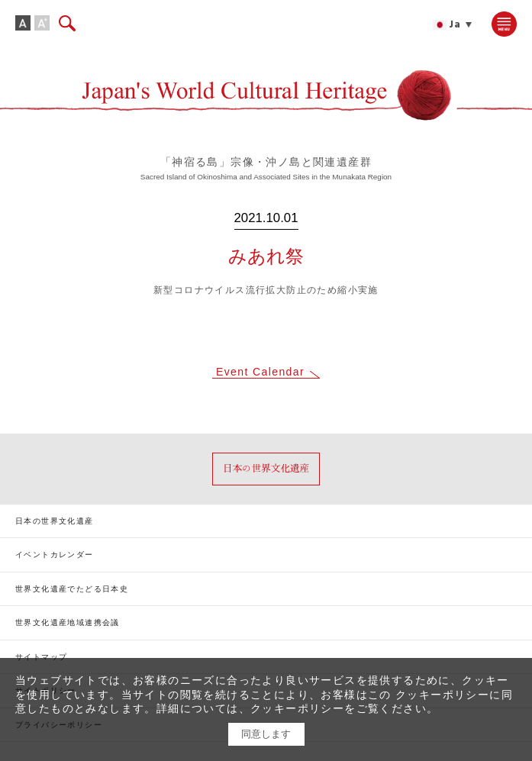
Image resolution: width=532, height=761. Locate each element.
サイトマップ (41, 657)
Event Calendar (260, 372)
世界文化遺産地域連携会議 (68, 622)
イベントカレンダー (55, 555)
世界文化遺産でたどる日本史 (72, 589)
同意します (266, 734)
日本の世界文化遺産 (55, 521)
